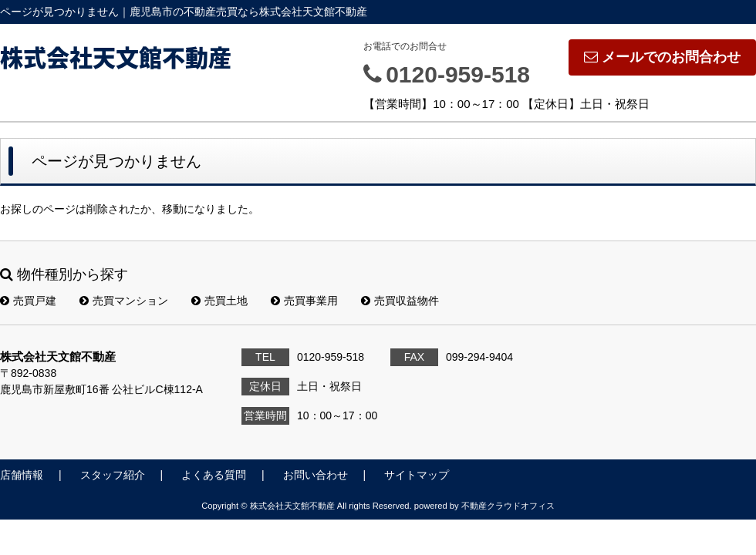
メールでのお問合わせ (662, 57)
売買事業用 (304, 301)
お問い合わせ (316, 475)
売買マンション (124, 301)
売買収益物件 (400, 301)
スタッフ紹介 (113, 475)
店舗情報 (22, 475)
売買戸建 (28, 301)
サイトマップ (417, 475)
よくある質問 (214, 475)
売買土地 (219, 301)
